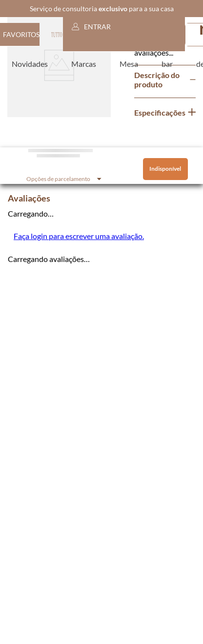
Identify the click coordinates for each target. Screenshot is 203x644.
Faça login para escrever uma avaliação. (79, 236)
